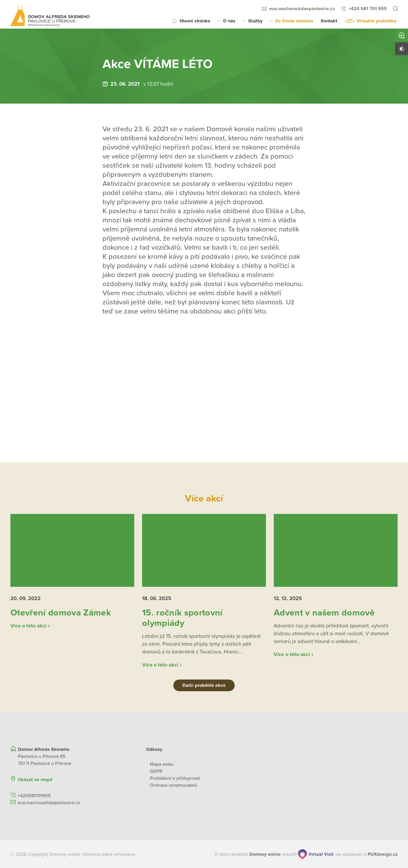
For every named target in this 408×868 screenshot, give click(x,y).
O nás (229, 21)
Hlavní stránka (195, 21)
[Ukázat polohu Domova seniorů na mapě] (111, 779)
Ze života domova (294, 21)
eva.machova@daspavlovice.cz (302, 9)
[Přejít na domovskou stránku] (50, 14)
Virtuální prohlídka (377, 21)
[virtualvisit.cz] (316, 854)
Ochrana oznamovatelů (174, 785)
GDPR (156, 771)
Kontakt (329, 21)
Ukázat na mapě (35, 779)
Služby (255, 21)
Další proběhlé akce (204, 685)
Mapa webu (162, 764)
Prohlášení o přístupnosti (175, 778)
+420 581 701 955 (368, 9)
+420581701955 (34, 795)
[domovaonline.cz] (265, 854)
